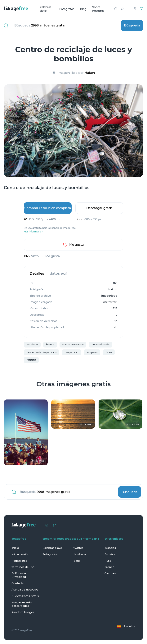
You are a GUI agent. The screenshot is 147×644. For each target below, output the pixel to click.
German (110, 573)
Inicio (15, 548)
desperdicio (72, 352)
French (109, 567)
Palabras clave (45, 9)
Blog (83, 9)
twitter (78, 548)
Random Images (23, 612)
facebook (80, 554)
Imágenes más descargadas (22, 604)
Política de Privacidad (19, 575)
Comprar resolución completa (48, 208)
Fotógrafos (67, 9)
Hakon (90, 73)
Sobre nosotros (98, 9)
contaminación (101, 345)
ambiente (32, 345)
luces (109, 352)
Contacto (18, 583)
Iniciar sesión (20, 554)
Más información (33, 232)
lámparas (92, 352)
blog (77, 561)
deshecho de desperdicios (42, 352)
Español (110, 554)
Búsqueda (132, 25)
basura (50, 345)
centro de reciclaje (73, 345)
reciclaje (31, 360)
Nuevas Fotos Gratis (25, 596)
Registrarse (19, 561)
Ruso (108, 561)
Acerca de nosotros (25, 590)
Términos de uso (23, 567)
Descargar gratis (99, 208)
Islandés (110, 548)
